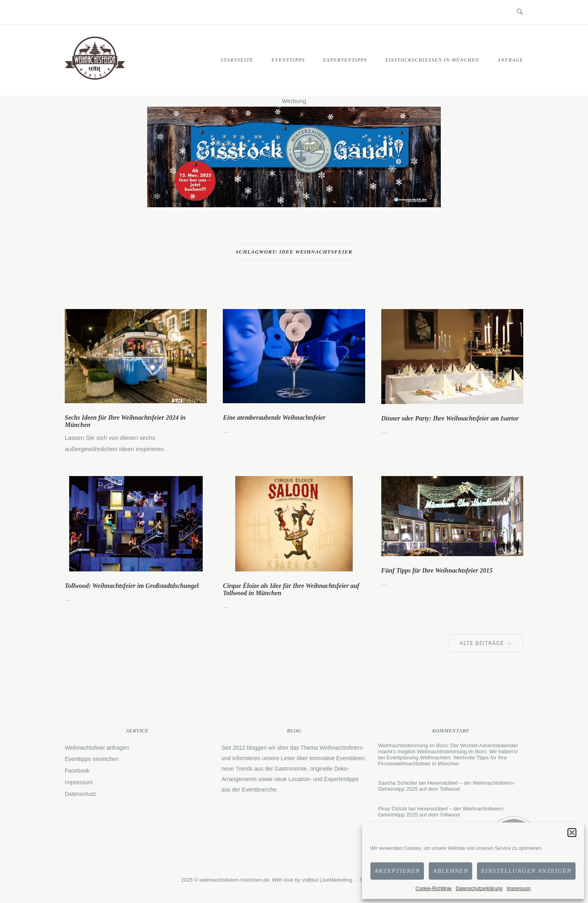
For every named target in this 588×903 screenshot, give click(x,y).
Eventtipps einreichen (92, 759)
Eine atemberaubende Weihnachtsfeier (274, 417)
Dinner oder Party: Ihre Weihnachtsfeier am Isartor (450, 418)
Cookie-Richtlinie (434, 889)
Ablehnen (450, 871)
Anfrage (510, 60)
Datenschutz (80, 794)
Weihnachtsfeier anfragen (97, 748)
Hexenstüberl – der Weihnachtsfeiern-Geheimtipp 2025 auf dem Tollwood (446, 786)
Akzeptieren (397, 871)
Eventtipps (288, 60)
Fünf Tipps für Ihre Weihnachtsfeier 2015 (437, 570)
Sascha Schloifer (398, 783)
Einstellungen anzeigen (526, 871)
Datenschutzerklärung (479, 889)
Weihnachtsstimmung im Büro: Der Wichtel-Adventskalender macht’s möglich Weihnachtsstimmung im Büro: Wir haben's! (448, 748)
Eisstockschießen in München (432, 60)
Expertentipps (345, 60)
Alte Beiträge (486, 643)
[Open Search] (520, 12)
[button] (572, 833)
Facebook (77, 771)
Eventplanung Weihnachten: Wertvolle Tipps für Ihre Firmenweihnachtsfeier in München (442, 761)
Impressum (519, 889)
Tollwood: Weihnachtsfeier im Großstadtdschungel (132, 586)
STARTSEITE (237, 60)
